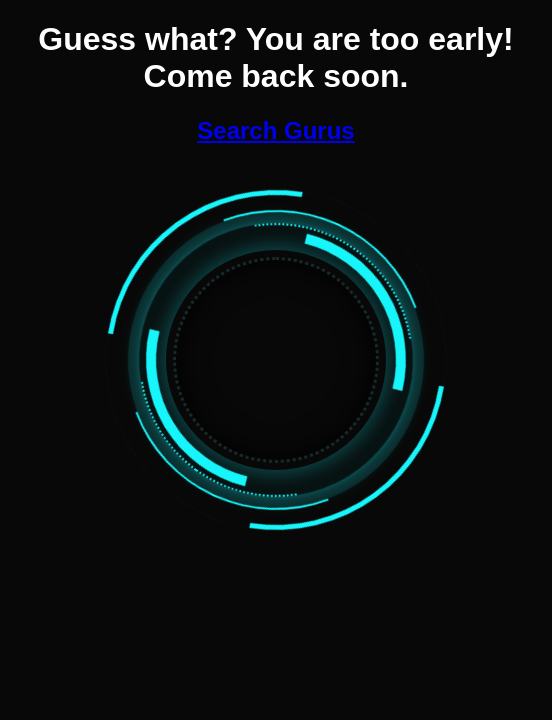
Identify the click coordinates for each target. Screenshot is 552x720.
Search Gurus (275, 130)
